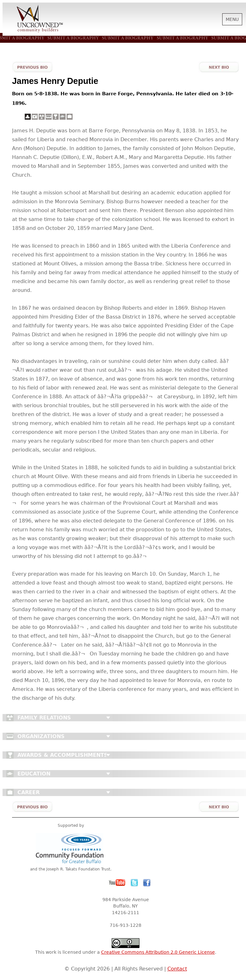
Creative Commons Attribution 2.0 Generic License (158, 952)
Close (108, 718)
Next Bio (219, 67)
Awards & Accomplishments (63, 755)
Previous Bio (32, 67)
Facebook (147, 883)
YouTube (117, 883)
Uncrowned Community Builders (40, 19)
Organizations (41, 736)
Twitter (134, 883)
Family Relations (44, 718)
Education (34, 774)
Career (29, 792)
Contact (177, 969)
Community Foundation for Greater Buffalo (71, 848)
